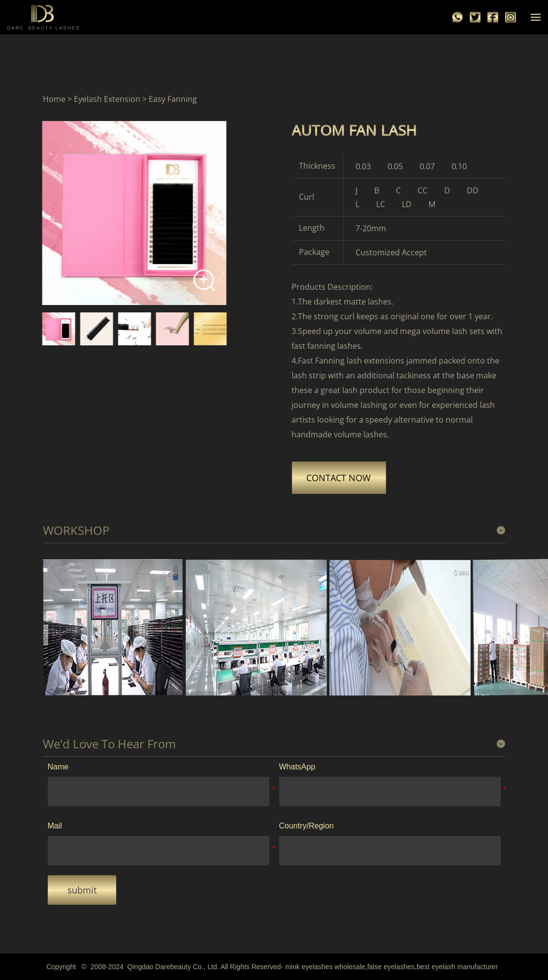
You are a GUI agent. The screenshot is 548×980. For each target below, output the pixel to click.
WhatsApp (297, 767)
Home (54, 99)
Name (58, 767)
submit (82, 890)
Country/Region (306, 826)
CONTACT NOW (343, 478)
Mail (55, 826)
